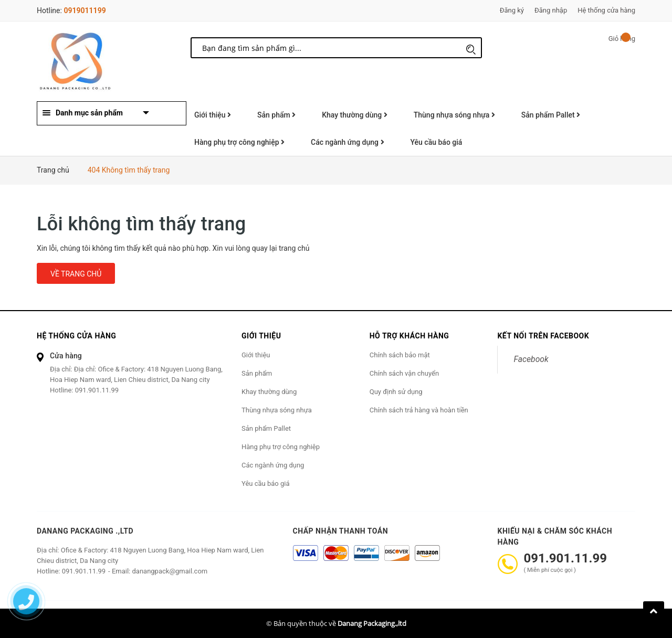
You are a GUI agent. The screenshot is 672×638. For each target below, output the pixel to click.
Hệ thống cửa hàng (606, 10)
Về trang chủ (76, 274)
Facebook (531, 359)
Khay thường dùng (355, 115)
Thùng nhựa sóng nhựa (454, 115)
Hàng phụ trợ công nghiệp (239, 142)
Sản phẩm (276, 115)
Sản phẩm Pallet (551, 115)
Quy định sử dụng (396, 392)
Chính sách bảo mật (400, 355)
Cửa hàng (66, 356)
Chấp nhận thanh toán (341, 531)
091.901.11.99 (97, 390)
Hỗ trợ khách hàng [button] (409, 336)
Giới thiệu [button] (261, 336)
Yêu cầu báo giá (437, 142)
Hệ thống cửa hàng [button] (76, 336)
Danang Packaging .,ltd (85, 531)
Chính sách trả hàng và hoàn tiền (419, 410)
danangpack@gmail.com (170, 571)
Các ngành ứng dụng (347, 142)
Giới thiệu (213, 115)
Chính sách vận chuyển (404, 373)
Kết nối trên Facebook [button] (543, 336)
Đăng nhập (551, 10)
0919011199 (85, 10)
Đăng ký (512, 10)
